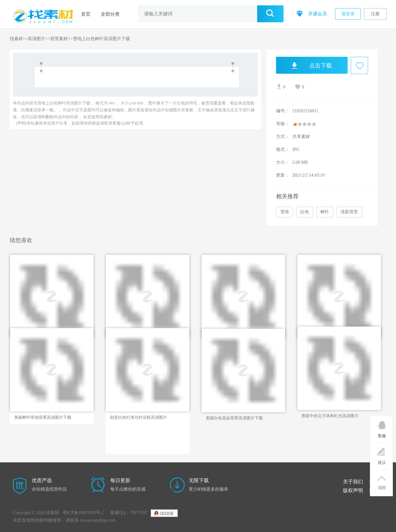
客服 (382, 427)
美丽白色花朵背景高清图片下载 (234, 418)
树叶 (325, 212)
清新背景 (349, 212)
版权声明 (353, 490)
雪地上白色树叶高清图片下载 (101, 39)
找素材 (16, 39)
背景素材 (59, 39)
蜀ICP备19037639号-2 (83, 513)
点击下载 (304, 65)
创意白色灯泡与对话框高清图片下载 (138, 418)
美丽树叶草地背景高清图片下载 (43, 417)
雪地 (285, 212)
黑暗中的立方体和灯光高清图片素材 (330, 416)
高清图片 (36, 39)
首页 (86, 14)
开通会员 (311, 13)
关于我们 (353, 482)
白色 (305, 212)
